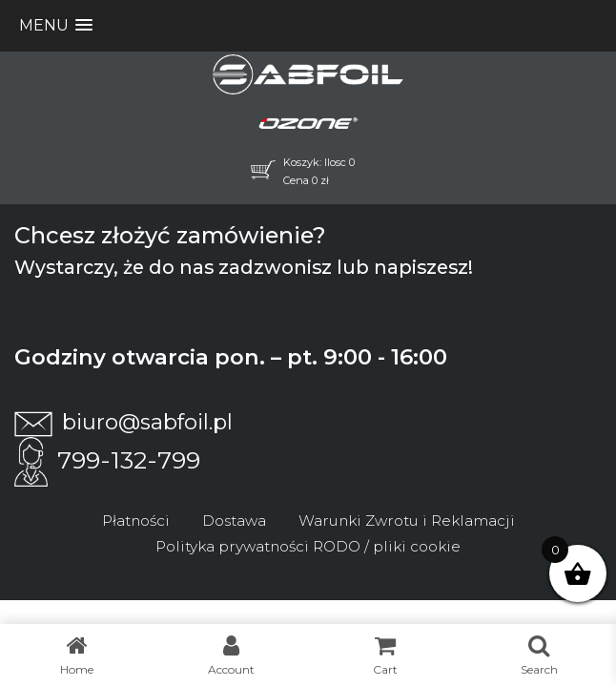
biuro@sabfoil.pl (123, 422)
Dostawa (234, 520)
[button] (56, 25)
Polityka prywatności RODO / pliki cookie (308, 546)
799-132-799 (107, 460)
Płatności (136, 520)
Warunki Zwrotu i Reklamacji (407, 520)
